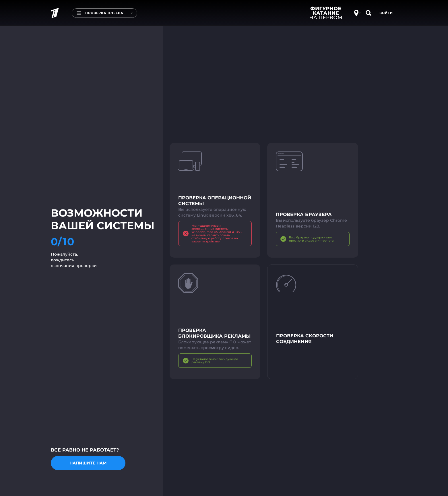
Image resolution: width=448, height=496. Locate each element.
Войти (386, 13)
